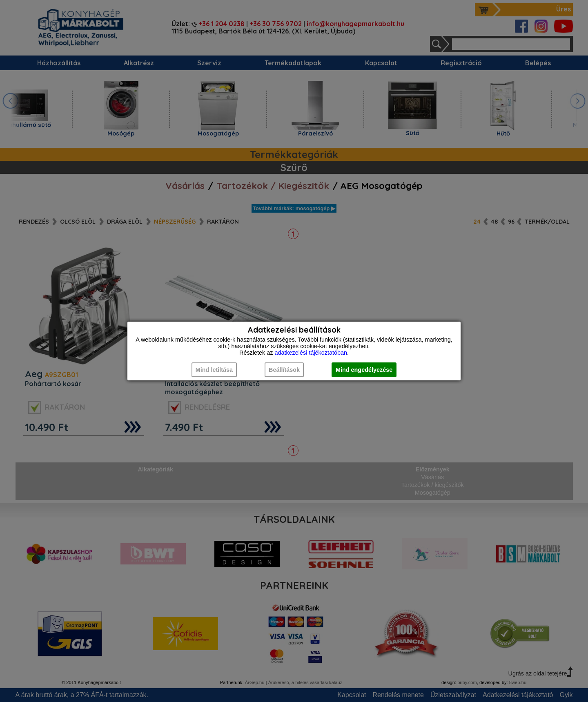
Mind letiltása (214, 370)
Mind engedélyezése (364, 370)
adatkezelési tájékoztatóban (311, 353)
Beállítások (284, 370)
